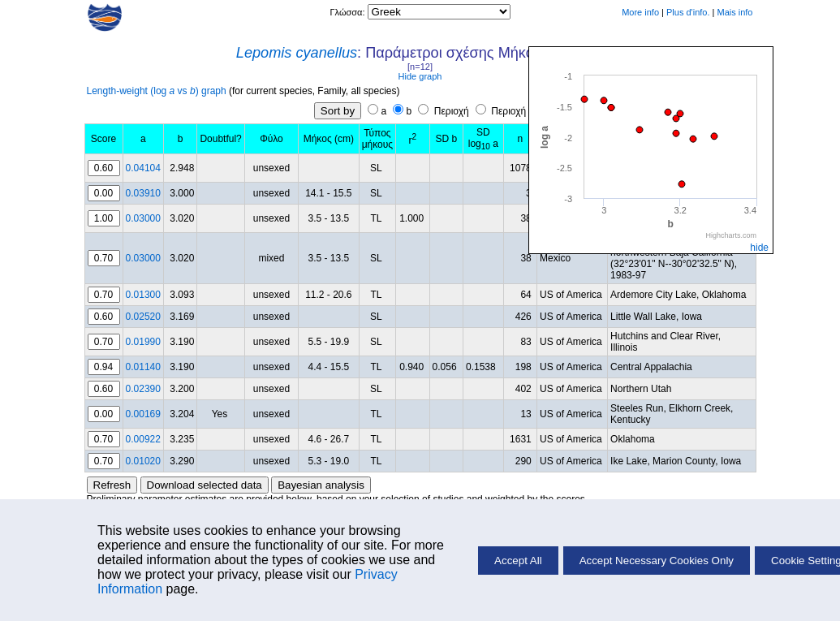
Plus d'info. (688, 12)
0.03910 (143, 193)
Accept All (518, 561)
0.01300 (143, 295)
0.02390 (143, 389)
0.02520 (143, 317)
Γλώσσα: (348, 12)
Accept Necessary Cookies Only (657, 561)
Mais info (734, 12)
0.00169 (143, 414)
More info (640, 12)
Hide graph (420, 76)
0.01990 (143, 342)
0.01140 (143, 367)
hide (759, 248)
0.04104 (143, 168)
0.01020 (143, 461)
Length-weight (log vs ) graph (157, 91)
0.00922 (143, 439)
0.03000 (143, 218)
